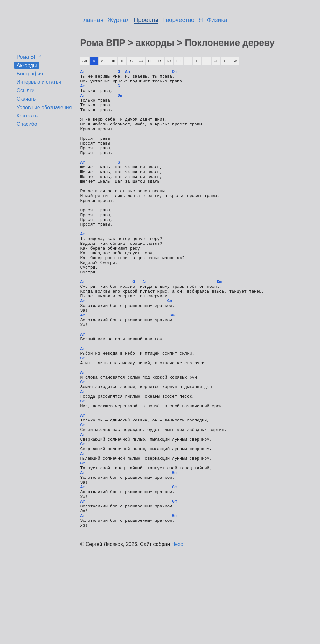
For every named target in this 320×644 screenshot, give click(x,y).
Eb (178, 61)
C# (141, 61)
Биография (30, 74)
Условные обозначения (44, 107)
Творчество (178, 20)
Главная (92, 20)
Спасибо (27, 124)
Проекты (146, 20)
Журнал (119, 20)
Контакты (28, 116)
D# (169, 61)
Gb (216, 61)
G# (235, 61)
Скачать (26, 99)
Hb (113, 61)
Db (150, 61)
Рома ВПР (29, 57)
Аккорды (27, 65)
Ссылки (25, 91)
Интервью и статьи (39, 82)
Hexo (177, 636)
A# (103, 61)
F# (207, 61)
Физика (217, 20)
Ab (84, 61)
